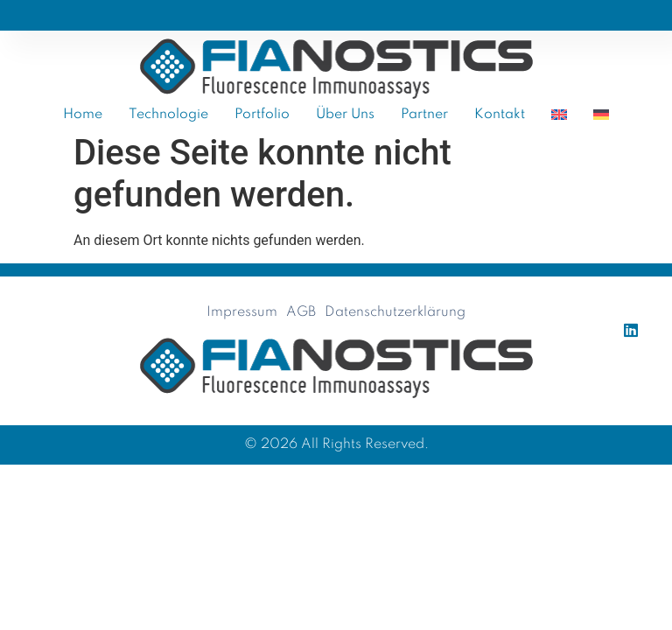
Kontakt (500, 115)
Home (83, 115)
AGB (301, 312)
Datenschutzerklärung (395, 312)
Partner (424, 115)
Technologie (168, 115)
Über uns (345, 115)
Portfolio (262, 115)
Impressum (242, 312)
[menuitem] (559, 115)
